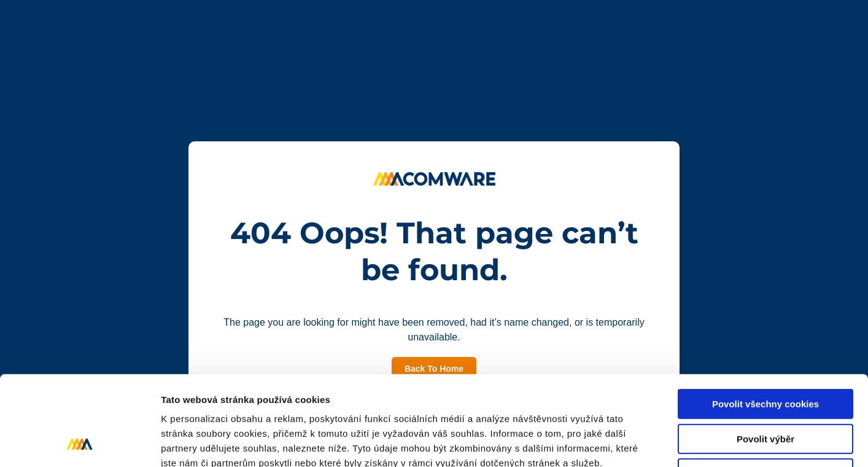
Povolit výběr (765, 355)
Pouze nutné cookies (765, 389)
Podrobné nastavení (659, 443)
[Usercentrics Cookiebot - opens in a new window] (79, 443)
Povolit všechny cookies (765, 320)
